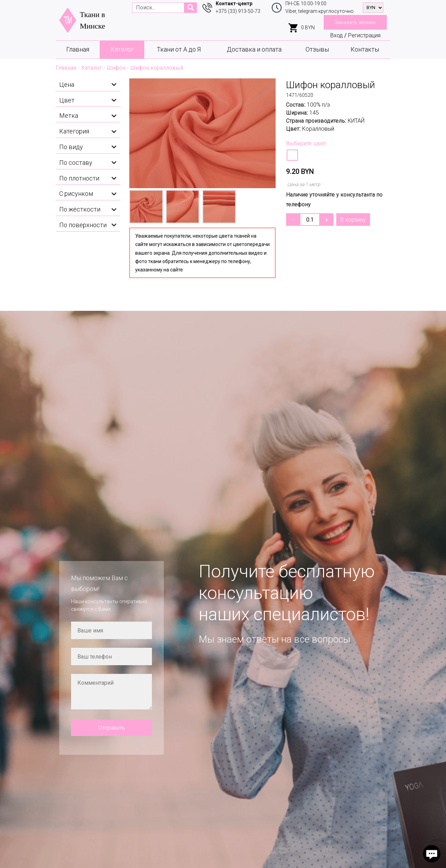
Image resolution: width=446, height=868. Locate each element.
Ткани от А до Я (179, 49)
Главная (78, 49)
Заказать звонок (355, 22)
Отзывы (317, 49)
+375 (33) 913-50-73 (238, 11)
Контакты (365, 49)
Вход (337, 35)
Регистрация (364, 35)
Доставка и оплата (254, 49)
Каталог (122, 49)
